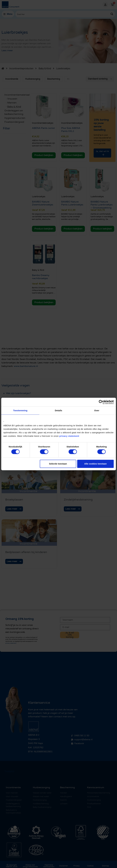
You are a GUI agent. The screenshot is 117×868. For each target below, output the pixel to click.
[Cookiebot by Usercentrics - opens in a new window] (101, 402)
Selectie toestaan (58, 464)
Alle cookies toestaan (95, 464)
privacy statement (69, 436)
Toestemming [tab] (20, 410)
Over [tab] (97, 410)
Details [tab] (59, 410)
